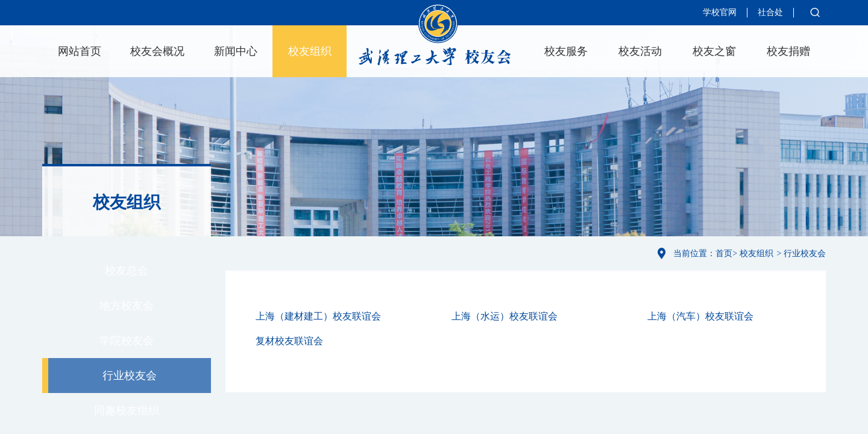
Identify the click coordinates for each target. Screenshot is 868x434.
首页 (724, 253)
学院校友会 (127, 341)
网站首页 (80, 51)
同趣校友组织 (127, 410)
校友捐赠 (788, 51)
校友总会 (127, 271)
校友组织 (310, 51)
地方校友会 (127, 306)
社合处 (770, 12)
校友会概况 (157, 51)
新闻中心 (236, 51)
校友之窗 (714, 51)
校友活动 (640, 51)
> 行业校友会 (801, 253)
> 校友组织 (753, 253)
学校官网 (720, 12)
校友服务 (566, 51)
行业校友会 (130, 376)
